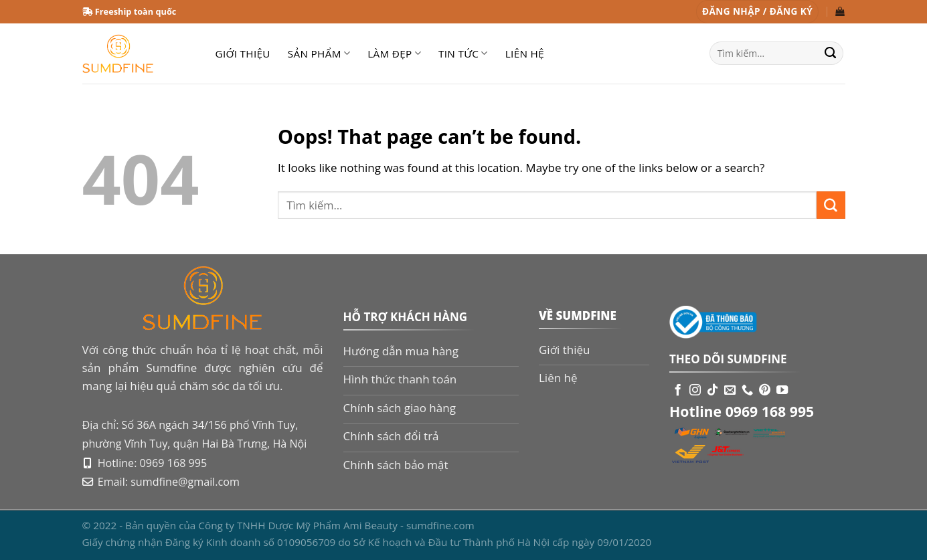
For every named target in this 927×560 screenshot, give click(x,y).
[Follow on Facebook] (678, 391)
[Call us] (747, 391)
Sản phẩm (319, 54)
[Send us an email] (730, 391)
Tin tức (463, 54)
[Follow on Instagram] (695, 391)
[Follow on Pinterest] (765, 391)
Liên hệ (525, 54)
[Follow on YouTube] (782, 391)
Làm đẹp (394, 54)
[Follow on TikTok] (712, 391)
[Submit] (830, 54)
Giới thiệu (243, 54)
